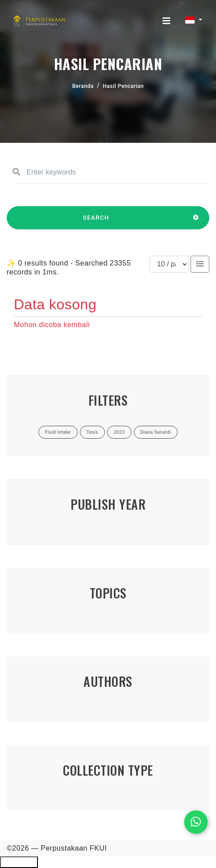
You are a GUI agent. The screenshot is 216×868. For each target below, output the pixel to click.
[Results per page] (169, 264)
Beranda (83, 86)
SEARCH (96, 222)
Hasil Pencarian (124, 86)
